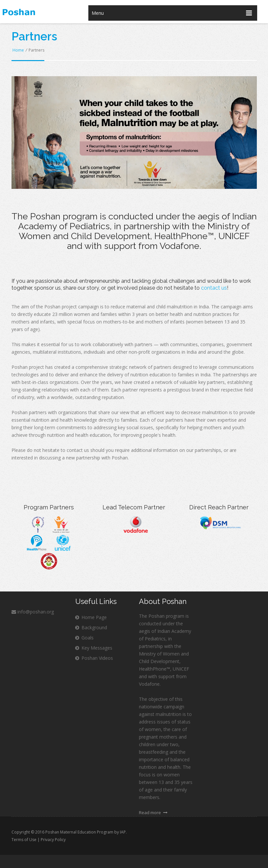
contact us (214, 288)
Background (91, 627)
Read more (153, 812)
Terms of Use (24, 840)
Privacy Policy (53, 840)
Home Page (91, 617)
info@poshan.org (33, 612)
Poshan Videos (94, 658)
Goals (84, 638)
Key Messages (94, 648)
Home (18, 50)
